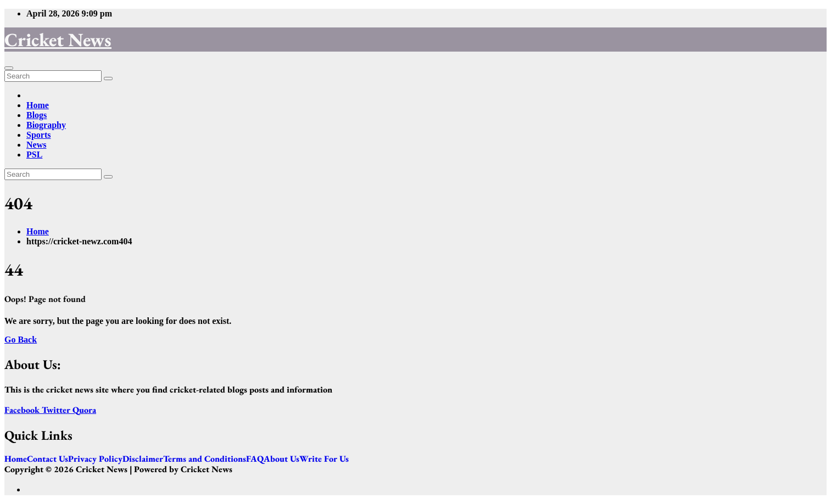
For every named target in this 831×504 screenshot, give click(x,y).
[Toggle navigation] (9, 68)
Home (38, 105)
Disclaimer (143, 459)
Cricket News (58, 40)
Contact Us (48, 459)
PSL (34, 155)
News (36, 145)
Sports (38, 135)
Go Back (21, 340)
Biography (46, 125)
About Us (281, 459)
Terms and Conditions (205, 459)
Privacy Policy (95, 459)
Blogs (37, 115)
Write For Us (324, 459)
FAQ (255, 459)
